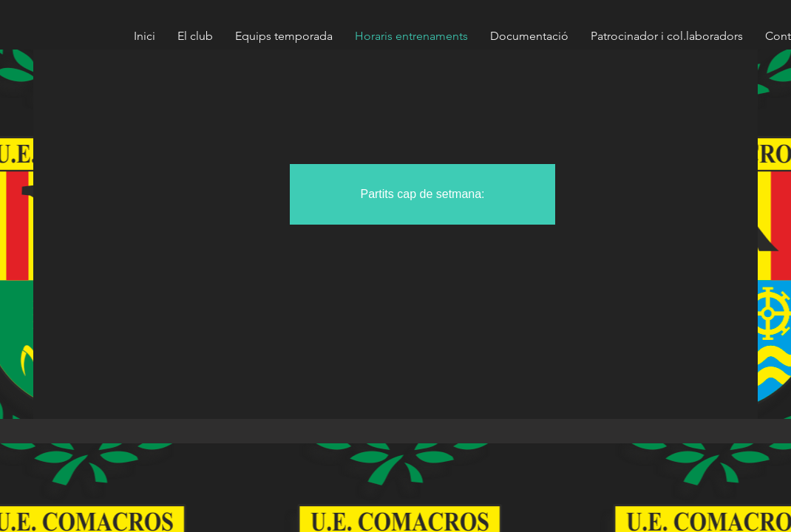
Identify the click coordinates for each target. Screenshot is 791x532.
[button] (422, 194)
